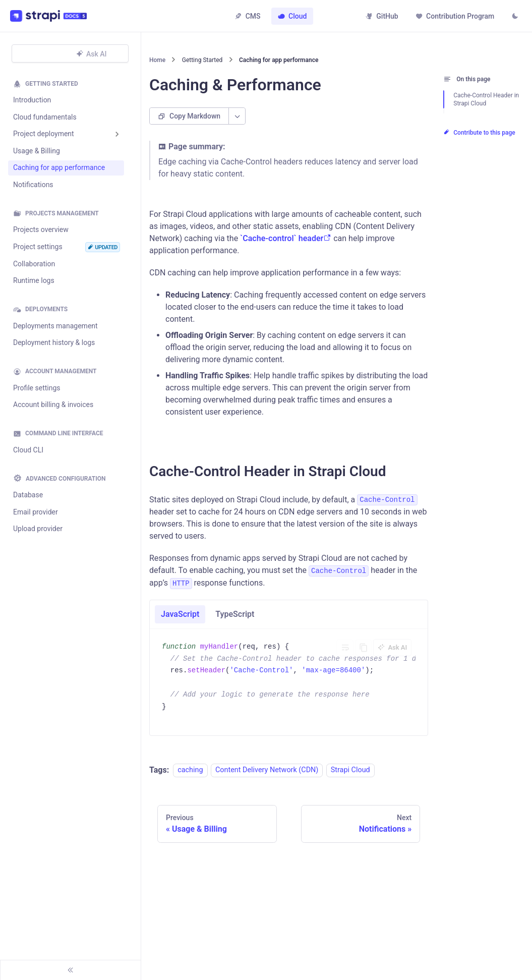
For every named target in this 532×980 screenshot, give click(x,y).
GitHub (380, 16)
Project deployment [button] (44, 134)
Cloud (292, 16)
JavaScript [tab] (180, 619)
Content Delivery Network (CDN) (267, 775)
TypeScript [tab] (235, 619)
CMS (247, 16)
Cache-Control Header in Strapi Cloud (486, 99)
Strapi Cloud (350, 775)
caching (190, 775)
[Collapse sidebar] (71, 970)
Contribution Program (454, 16)
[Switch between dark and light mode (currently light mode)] (514, 17)
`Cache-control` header (286, 243)
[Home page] (159, 63)
